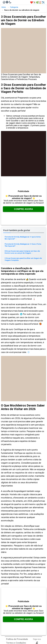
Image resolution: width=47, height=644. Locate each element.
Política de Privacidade (17, 639)
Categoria (14, 7)
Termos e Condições (16, 643)
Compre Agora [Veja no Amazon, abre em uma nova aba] (23, 209)
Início (4, 7)
